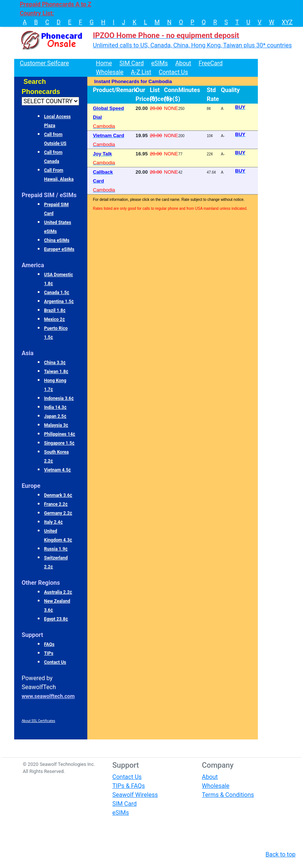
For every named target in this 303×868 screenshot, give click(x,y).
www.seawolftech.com (48, 696)
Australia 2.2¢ (58, 592)
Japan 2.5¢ (55, 416)
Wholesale (110, 72)
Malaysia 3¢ (56, 425)
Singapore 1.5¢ (59, 443)
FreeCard (210, 63)
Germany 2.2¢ (58, 513)
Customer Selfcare (44, 63)
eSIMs (160, 63)
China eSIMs (57, 240)
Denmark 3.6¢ (58, 495)
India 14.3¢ (55, 407)
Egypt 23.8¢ (56, 619)
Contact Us (173, 72)
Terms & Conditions (228, 795)
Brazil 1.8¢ (55, 310)
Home (104, 63)
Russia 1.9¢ (56, 549)
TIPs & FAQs (129, 786)
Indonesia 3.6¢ (59, 398)
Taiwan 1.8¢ (56, 372)
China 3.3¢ (55, 363)
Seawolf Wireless (135, 795)
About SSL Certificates (38, 721)
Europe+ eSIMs (59, 249)
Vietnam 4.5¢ (57, 470)
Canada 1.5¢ (57, 293)
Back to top (281, 854)
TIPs (49, 653)
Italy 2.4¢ (53, 522)
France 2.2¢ (56, 504)
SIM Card (132, 63)
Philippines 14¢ (60, 434)
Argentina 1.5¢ (59, 302)
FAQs (49, 644)
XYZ (287, 22)
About (183, 63)
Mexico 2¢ (54, 319)
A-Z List (141, 72)
